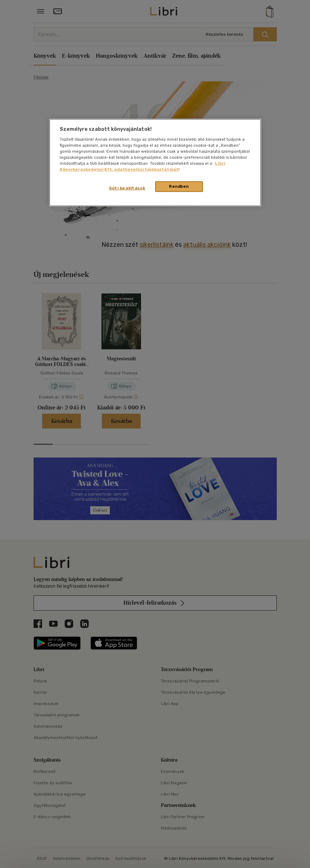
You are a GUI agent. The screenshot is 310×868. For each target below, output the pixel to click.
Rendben (179, 186)
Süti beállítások (127, 188)
